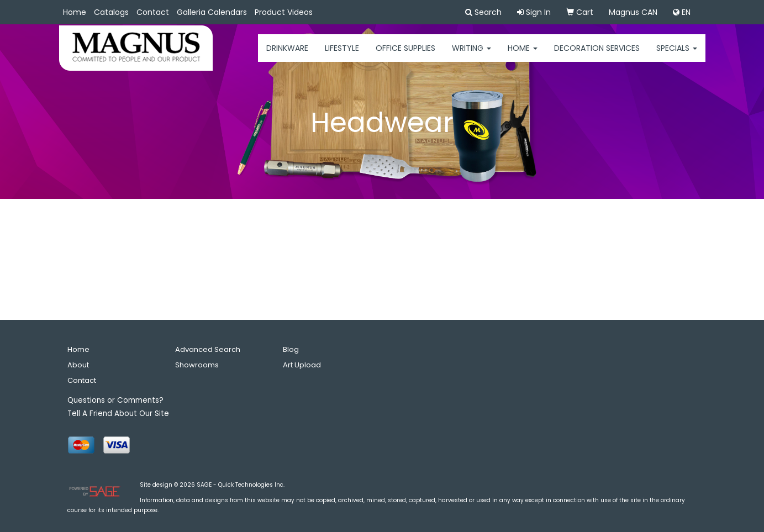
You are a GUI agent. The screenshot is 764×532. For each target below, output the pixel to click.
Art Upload (302, 365)
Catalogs (111, 12)
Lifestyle (342, 55)
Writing (471, 55)
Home (75, 12)
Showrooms (197, 365)
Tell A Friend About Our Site (118, 414)
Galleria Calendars (212, 12)
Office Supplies (405, 55)
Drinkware (287, 55)
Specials (677, 55)
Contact (153, 12)
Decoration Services (597, 55)
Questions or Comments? (115, 400)
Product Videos (284, 12)
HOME (523, 55)
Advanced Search (208, 349)
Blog (291, 349)
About (78, 365)
